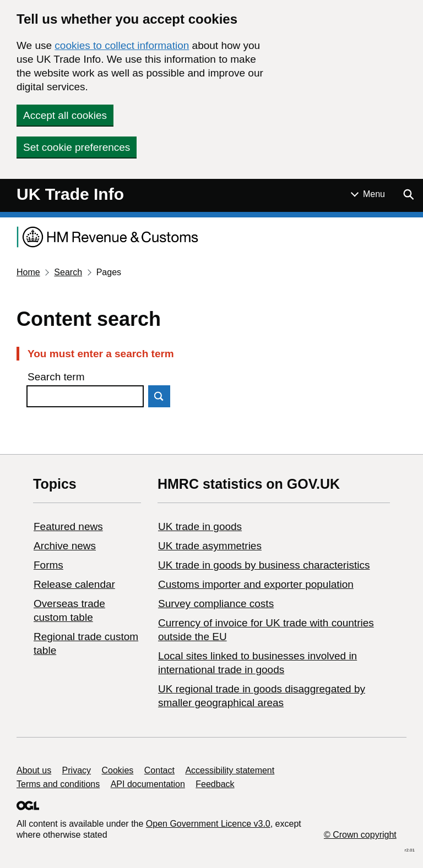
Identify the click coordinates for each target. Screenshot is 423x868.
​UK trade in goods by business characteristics (264, 565)
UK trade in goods (200, 526)
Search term (56, 377)
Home (28, 272)
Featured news (68, 526)
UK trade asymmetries (210, 546)
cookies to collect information (122, 45)
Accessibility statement (230, 770)
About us (34, 770)
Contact (159, 770)
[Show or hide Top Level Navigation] (368, 194)
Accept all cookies (65, 115)
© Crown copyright (360, 835)
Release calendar (74, 584)
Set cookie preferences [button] (77, 147)
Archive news (65, 546)
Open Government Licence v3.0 (208, 824)
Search (68, 272)
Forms (48, 565)
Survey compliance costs (216, 604)
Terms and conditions (58, 784)
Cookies (118, 770)
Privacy (77, 770)
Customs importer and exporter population (256, 584)
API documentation (148, 784)
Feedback (215, 784)
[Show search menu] (408, 194)
